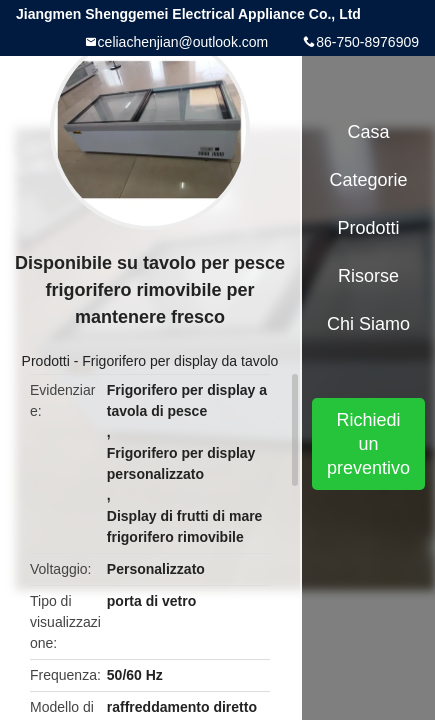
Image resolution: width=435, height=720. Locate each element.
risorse (368, 276)
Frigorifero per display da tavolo (180, 361)
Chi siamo (368, 324)
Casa (369, 132)
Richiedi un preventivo (368, 444)
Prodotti (46, 361)
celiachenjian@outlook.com (183, 42)
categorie (369, 180)
